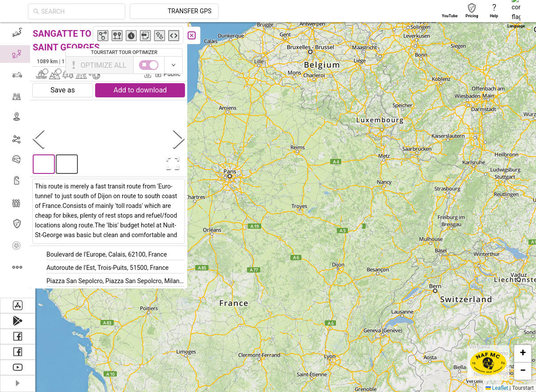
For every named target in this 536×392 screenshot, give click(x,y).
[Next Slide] (184, 138)
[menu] (18, 160)
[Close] (197, 35)
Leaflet (497, 388)
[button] (208, 39)
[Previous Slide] (44, 138)
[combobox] (160, 12)
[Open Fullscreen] (176, 163)
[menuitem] (17, 33)
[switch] (497, 65)
